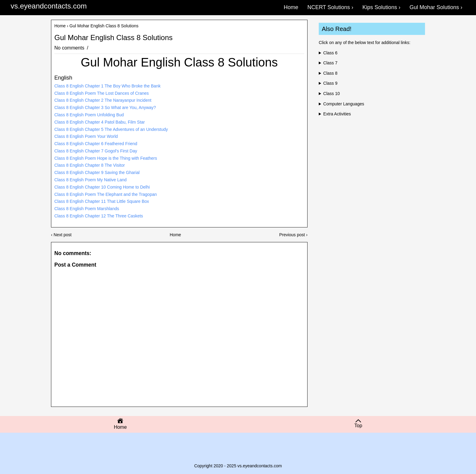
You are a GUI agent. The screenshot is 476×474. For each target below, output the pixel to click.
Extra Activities (337, 114)
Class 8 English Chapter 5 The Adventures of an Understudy (111, 129)
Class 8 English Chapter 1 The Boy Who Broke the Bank (107, 86)
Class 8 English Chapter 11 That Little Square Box (102, 201)
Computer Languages (344, 104)
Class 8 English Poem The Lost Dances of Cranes (102, 93)
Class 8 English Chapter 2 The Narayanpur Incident (103, 100)
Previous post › (293, 235)
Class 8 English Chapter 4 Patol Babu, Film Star (100, 122)
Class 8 (330, 73)
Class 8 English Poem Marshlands (87, 209)
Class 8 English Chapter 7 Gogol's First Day (96, 151)
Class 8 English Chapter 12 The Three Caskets (99, 216)
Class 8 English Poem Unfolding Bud (89, 115)
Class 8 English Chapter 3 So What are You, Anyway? (105, 107)
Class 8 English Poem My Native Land (90, 180)
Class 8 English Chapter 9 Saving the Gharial (97, 172)
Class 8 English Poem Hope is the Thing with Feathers (106, 158)
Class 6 (330, 53)
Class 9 (330, 83)
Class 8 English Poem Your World (86, 136)
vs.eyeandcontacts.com (49, 6)
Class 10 (331, 94)
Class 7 (330, 63)
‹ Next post (61, 235)
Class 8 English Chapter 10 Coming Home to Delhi (102, 187)
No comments (70, 48)
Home (60, 26)
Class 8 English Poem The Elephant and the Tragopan (106, 194)
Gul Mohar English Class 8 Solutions (114, 38)
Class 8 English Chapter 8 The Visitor (90, 165)
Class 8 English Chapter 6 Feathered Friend (96, 144)
